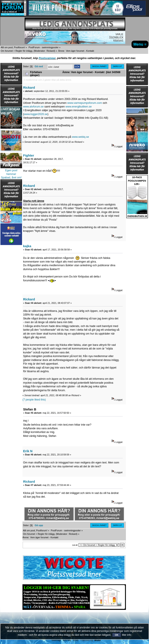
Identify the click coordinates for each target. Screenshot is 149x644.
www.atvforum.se (33, 107)
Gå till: (75, 545)
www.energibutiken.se (78, 107)
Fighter (29, 155)
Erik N (28, 451)
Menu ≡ (140, 44)
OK (117, 635)
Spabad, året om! (11, 178)
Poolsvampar (47, 58)
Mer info (127, 635)
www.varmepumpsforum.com (85, 103)
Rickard (51, 51)
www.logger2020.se (36, 114)
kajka (27, 246)
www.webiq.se (80, 137)
